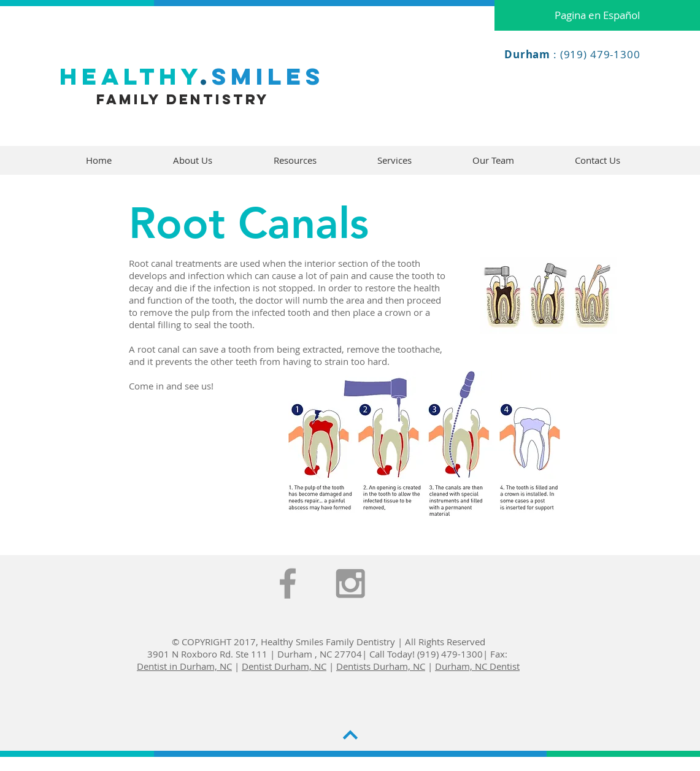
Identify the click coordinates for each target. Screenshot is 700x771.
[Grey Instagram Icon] (350, 583)
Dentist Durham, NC (284, 666)
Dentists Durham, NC (381, 666)
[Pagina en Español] (597, 15)
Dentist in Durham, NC (184, 666)
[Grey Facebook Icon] (288, 583)
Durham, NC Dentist (477, 666)
